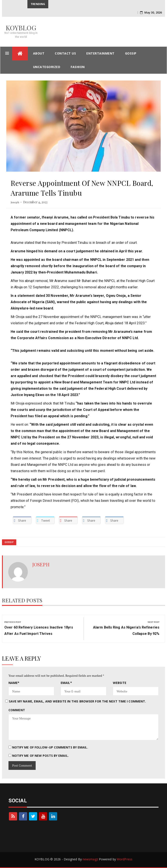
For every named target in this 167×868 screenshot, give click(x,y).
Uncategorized (47, 67)
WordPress (125, 859)
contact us (65, 53)
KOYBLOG (21, 28)
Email (66, 683)
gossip (131, 53)
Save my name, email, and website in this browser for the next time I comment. (78, 701)
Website (120, 683)
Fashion (78, 67)
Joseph (15, 202)
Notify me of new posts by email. (40, 756)
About (39, 53)
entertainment (100, 53)
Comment (17, 710)
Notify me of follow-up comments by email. (50, 747)
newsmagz (90, 859)
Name (14, 683)
